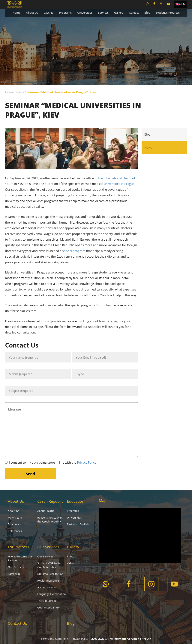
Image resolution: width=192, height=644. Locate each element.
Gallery (119, 13)
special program (74, 251)
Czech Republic (50, 501)
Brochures (14, 524)
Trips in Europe (47, 601)
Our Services (48, 547)
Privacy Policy (87, 462)
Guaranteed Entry (48, 607)
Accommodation (47, 587)
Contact (134, 13)
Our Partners (16, 567)
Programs (65, 13)
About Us (32, 13)
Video (70, 563)
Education (76, 501)
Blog (147, 13)
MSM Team (15, 518)
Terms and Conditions (55, 639)
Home (16, 13)
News (20, 92)
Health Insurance (48, 581)
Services (103, 13)
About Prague (46, 511)
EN (183, 4)
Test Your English (78, 524)
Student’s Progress (168, 13)
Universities (85, 13)
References (15, 531)
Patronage (14, 574)
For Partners (19, 547)
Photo (70, 556)
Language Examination (52, 594)
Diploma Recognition (50, 574)
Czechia (49, 13)
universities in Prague (119, 184)
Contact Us (17, 623)
